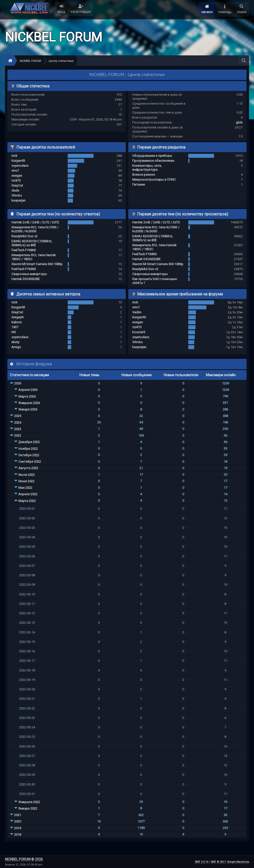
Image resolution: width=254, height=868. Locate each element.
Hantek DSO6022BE (26, 279)
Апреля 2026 (28, 390)
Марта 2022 (27, 501)
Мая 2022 (25, 488)
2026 (18, 383)
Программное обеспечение (153, 161)
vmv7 (15, 171)
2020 (18, 821)
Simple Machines (238, 862)
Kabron (17, 322)
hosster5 (139, 332)
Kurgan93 (18, 161)
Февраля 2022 (29, 802)
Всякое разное (143, 175)
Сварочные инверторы (29, 274)
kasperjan (18, 200)
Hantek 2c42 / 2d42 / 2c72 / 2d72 (35, 222)
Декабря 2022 (29, 442)
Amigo (16, 347)
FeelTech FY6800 (24, 250)
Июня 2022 (26, 481)
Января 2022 (28, 808)
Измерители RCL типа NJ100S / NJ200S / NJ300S (35, 229)
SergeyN (17, 317)
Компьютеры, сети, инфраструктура (147, 168)
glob (239, 122)
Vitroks (17, 195)
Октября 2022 (29, 455)
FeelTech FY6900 (24, 269)
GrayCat (17, 186)
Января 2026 (28, 409)
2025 (18, 416)
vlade (15, 190)
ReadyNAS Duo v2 (24, 236)
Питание (139, 185)
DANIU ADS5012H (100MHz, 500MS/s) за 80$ (32, 243)
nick (14, 156)
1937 (15, 327)
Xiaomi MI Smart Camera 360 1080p (37, 264)
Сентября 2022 (30, 462)
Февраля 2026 (29, 403)
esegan (17, 176)
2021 (18, 815)
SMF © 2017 (218, 862)
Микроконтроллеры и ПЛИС (154, 180)
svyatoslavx (20, 166)
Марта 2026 (27, 396)
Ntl (14, 332)
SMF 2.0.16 (202, 862)
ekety (15, 342)
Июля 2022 (27, 475)
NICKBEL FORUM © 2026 (24, 859)
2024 (18, 423)
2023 (18, 429)
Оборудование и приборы (152, 156)
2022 (18, 435)
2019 (18, 828)
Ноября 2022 (28, 449)
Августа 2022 (28, 468)
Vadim (137, 312)
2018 (18, 835)
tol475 (16, 181)
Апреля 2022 (28, 494)
